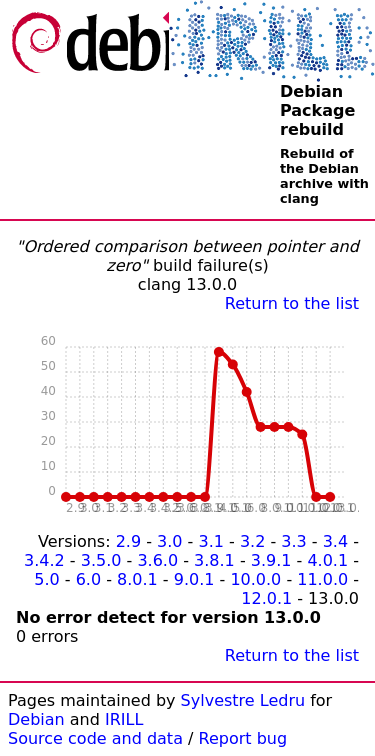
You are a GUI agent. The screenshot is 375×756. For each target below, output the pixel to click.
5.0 (46, 579)
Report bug (243, 738)
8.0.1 (137, 579)
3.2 (252, 541)
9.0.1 (194, 579)
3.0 (169, 541)
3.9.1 (271, 560)
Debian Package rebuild (317, 110)
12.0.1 (266, 598)
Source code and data (95, 738)
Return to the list (292, 303)
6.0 (88, 579)
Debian (36, 719)
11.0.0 (322, 579)
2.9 (128, 541)
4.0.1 (327, 560)
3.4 (335, 541)
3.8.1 (214, 560)
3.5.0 (101, 560)
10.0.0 (255, 579)
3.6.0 (157, 560)
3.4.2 (44, 560)
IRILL (124, 719)
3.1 (210, 541)
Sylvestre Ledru (243, 700)
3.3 (293, 541)
